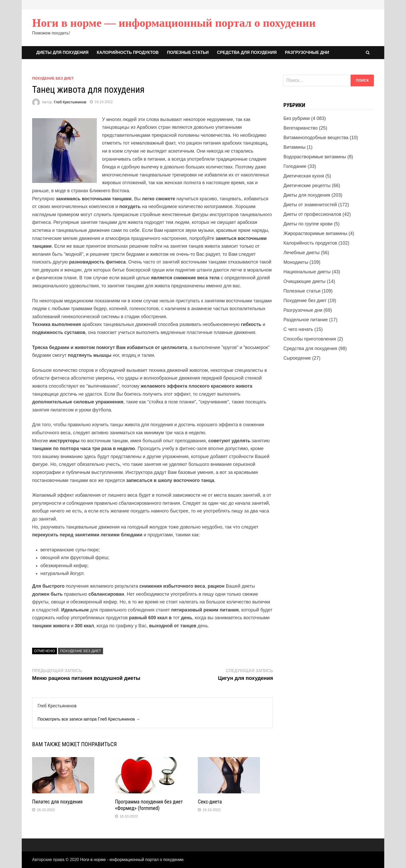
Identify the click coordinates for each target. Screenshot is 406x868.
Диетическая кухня (304, 176)
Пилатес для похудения (57, 802)
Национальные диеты (307, 272)
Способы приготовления (310, 339)
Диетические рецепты (307, 186)
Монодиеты (296, 262)
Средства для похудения (247, 52)
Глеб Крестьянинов (70, 102)
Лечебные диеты (301, 253)
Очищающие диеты (304, 281)
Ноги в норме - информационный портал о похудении (132, 860)
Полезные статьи (188, 52)
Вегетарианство (300, 128)
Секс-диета (210, 802)
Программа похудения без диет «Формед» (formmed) (149, 805)
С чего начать (298, 329)
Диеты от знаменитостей (310, 205)
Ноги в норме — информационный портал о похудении (174, 23)
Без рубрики (296, 118)
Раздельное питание (306, 320)
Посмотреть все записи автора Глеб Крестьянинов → (89, 719)
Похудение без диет (53, 78)
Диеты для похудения (62, 52)
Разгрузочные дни (307, 52)
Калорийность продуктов (128, 52)
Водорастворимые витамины (315, 157)
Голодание (295, 166)
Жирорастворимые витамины (315, 233)
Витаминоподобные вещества (316, 138)
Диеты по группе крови (308, 224)
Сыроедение (297, 358)
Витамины (294, 147)
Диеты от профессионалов (312, 214)
